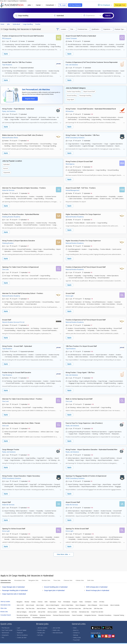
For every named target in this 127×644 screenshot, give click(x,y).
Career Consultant (77, 612)
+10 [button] (92, 114)
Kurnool (6, 168)
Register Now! (29, 98)
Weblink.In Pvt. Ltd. (19, 642)
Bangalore (20, 598)
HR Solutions (34, 612)
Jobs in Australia (115, 602)
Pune (60, 598)
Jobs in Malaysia (92, 602)
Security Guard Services (23, 614)
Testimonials (5, 629)
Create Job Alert (22, 634)
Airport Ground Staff (89, 91)
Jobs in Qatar (40, 602)
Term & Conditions (22, 632)
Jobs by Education (64, 609)
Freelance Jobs (62, 605)
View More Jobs (63, 551)
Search (108, 16)
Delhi (46, 598)
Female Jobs (41, 629)
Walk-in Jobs (20, 605)
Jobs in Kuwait (30, 602)
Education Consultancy (105, 612)
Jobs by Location (52, 609)
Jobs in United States (67, 602)
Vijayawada (7, 172)
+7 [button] (28, 245)
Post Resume (75, 5)
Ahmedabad (67, 598)
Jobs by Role (42, 609)
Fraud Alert (76, 637)
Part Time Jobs (30, 605)
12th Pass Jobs (87, 605)
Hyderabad (6, 164)
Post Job (120, 5)
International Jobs (84, 609)
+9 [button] (92, 297)
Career (39, 5)
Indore (95, 598)
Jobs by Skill (32, 609)
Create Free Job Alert (97, 609)
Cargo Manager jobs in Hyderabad (13, 584)
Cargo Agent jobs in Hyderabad (54, 587)
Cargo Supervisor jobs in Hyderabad (14, 591)
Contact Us (76, 629)
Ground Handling (72, 95)
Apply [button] (6, 54)
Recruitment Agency (22, 612)
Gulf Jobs (74, 609)
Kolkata (33, 598)
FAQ (3, 634)
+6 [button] (91, 192)
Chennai (40, 598)
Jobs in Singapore (81, 602)
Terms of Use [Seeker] (120, 642)
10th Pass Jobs (98, 605)
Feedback (20, 629)
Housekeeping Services (39, 614)
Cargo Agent (70, 99)
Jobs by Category (22, 609)
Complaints (5, 632)
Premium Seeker (22, 627)
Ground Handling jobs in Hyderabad (56, 584)
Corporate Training (119, 612)
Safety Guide (77, 634)
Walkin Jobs (56, 627)
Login (63, 5)
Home (75, 624)
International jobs (58, 629)
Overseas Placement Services (61, 612)
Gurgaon (75, 598)
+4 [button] (28, 140)
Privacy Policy (109, 642)
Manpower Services (45, 612)
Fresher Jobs (52, 605)
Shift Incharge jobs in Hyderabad (97, 584)
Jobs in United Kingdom (53, 602)
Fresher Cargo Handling (74, 91)
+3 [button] (91, 219)
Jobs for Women (41, 605)
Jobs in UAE (20, 602)
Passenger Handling (85, 95)
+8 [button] (29, 192)
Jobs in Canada (104, 602)
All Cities (102, 598)
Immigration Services (90, 612)
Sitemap (76, 632)
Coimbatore (88, 598)
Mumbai (27, 598)
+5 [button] (91, 166)
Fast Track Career (7, 627)
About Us (76, 627)
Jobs (30, 5)
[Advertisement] (63, 559)
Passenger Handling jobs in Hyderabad (15, 587)
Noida (81, 598)
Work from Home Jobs (75, 605)
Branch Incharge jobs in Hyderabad (98, 587)
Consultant (51, 5)
